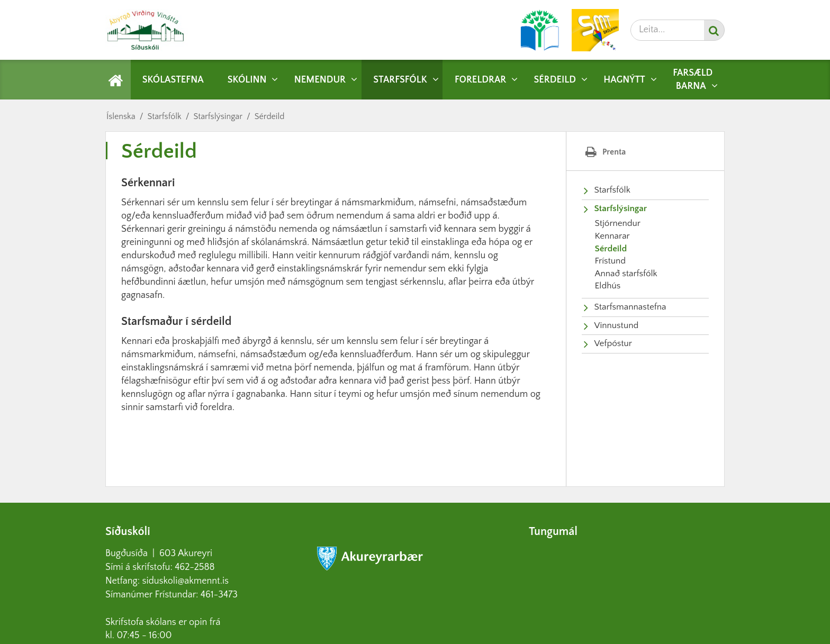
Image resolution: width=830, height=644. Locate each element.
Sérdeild (270, 116)
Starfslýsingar (218, 116)
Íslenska (121, 116)
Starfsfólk (164, 116)
